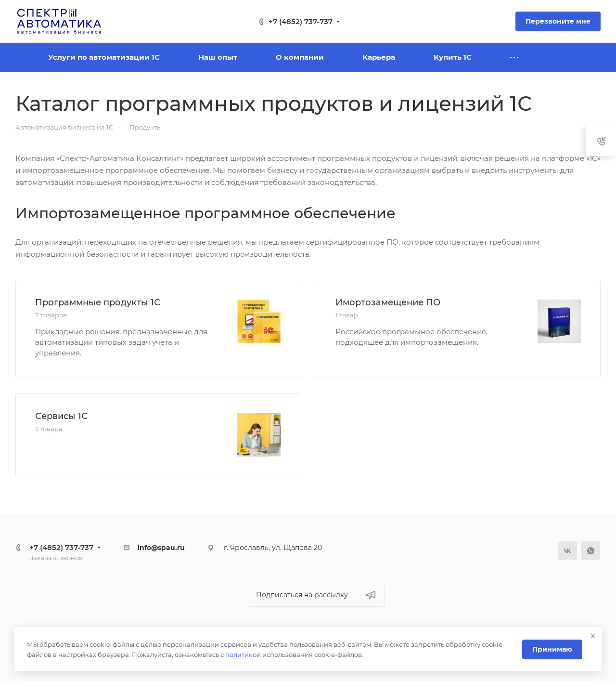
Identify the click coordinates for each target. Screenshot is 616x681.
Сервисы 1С (61, 416)
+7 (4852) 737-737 (301, 21)
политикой (243, 655)
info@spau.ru (161, 548)
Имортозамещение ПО (388, 302)
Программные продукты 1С (98, 302)
